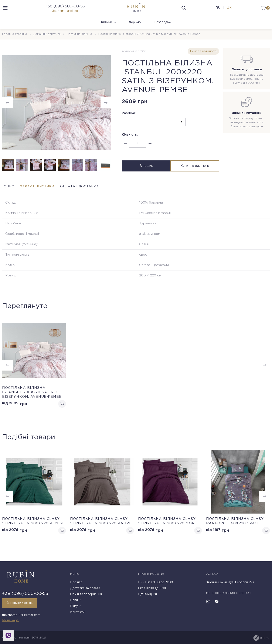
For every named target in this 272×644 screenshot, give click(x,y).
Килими (108, 30)
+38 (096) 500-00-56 (65, 10)
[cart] (264, 12)
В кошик (146, 174)
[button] (106, 110)
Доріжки (135, 30)
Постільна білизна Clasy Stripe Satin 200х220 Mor (167, 530)
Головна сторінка (15, 42)
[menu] (5, 12)
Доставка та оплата (85, 590)
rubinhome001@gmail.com (21, 616)
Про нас (76, 584)
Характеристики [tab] (46, 194)
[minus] (125, 151)
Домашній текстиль (48, 42)
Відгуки (76, 608)
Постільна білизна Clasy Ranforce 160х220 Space (235, 530)
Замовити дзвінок (65, 15)
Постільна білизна (81, 42)
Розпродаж (163, 30)
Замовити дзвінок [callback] (21, 605)
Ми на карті (11, 620)
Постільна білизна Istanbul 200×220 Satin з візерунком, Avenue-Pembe (32, 400)
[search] (184, 12)
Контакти (77, 614)
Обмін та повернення (86, 596)
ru (217, 12)
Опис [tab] (8, 194)
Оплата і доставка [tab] (99, 194)
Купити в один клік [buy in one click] (195, 174)
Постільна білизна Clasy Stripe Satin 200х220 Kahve (101, 530)
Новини (76, 602)
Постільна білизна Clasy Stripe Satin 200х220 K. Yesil (34, 530)
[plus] (150, 151)
